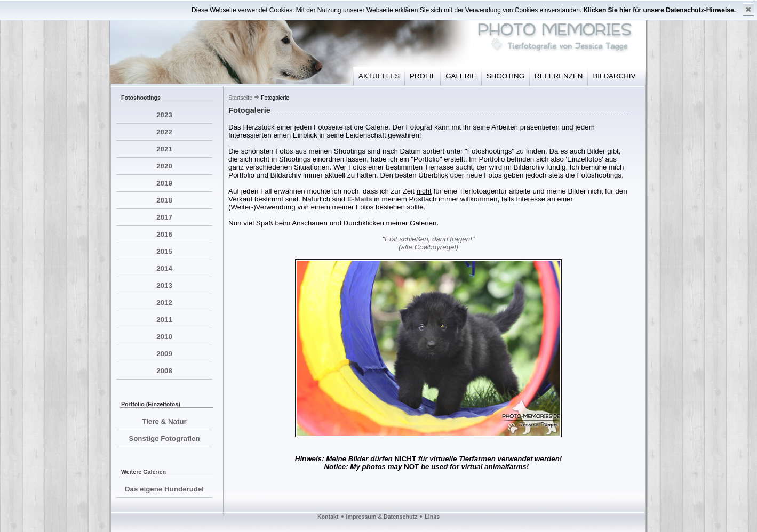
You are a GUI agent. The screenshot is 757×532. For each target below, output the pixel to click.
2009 (164, 354)
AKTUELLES (379, 76)
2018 (164, 200)
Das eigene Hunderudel (164, 489)
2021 (164, 149)
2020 (164, 166)
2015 (164, 251)
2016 (164, 234)
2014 (164, 268)
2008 (164, 371)
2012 (164, 303)
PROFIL (423, 76)
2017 (164, 217)
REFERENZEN (559, 76)
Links (432, 517)
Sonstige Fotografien (164, 438)
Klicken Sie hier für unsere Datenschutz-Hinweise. (660, 10)
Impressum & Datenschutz (382, 517)
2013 (164, 285)
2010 (164, 337)
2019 (164, 183)
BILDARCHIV (614, 76)
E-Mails (360, 199)
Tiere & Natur (164, 421)
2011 (164, 320)
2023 (164, 115)
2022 (164, 132)
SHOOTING (505, 76)
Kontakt (328, 517)
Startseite (240, 98)
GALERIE (461, 76)
